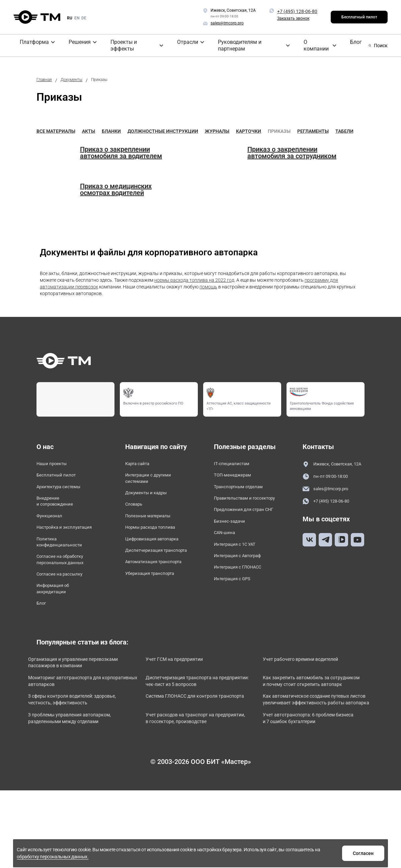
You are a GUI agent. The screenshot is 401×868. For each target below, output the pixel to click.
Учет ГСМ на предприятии (187, 685)
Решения (65, 45)
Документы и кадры (151, 495)
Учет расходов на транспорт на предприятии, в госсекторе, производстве (192, 776)
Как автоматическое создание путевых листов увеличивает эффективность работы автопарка (315, 749)
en (77, 18)
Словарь (136, 508)
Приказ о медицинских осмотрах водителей (116, 187)
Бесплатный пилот (359, 17)
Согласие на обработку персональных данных (66, 578)
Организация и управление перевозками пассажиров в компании (70, 693)
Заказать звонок (293, 18)
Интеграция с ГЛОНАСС (243, 593)
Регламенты (313, 129)
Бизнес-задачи (232, 542)
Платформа (29, 45)
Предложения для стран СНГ (244, 525)
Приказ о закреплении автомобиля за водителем (121, 151)
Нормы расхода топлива (156, 534)
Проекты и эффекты (109, 45)
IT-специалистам (234, 462)
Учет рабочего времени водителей (314, 685)
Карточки (249, 129)
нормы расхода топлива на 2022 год (194, 278)
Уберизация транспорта (155, 608)
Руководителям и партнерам (208, 45)
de (84, 18)
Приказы (279, 129)
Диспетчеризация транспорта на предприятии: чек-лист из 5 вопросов (191, 720)
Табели (344, 129)
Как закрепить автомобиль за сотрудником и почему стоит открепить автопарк (311, 720)
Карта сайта (140, 462)
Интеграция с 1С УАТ (240, 567)
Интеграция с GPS (236, 606)
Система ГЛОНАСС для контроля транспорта (195, 745)
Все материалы (56, 129)
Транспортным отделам (244, 488)
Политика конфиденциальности (64, 558)
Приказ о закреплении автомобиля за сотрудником (292, 151)
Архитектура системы (64, 488)
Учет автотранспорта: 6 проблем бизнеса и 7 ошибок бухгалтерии (312, 772)
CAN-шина (226, 554)
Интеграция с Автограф (243, 580)
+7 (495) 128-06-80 (297, 11)
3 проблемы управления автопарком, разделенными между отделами (81, 776)
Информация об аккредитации (57, 612)
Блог (293, 45)
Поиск (378, 45)
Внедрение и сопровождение (58, 504)
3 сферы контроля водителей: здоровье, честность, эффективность (74, 749)
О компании (265, 45)
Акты (89, 129)
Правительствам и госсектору (235, 504)
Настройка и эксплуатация (56, 538)
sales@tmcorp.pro (329, 496)
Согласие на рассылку (64, 595)
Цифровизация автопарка (144, 551)
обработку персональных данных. (235, 856)
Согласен (305, 852)
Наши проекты (55, 462)
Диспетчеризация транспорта (147, 571)
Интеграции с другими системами (153, 479)
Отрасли (154, 45)
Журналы (217, 129)
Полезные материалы (152, 521)
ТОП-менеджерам (236, 475)
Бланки (111, 129)
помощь (208, 285)
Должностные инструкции (163, 129)
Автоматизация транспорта (145, 591)
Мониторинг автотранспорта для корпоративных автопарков (78, 717)
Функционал (52, 521)
